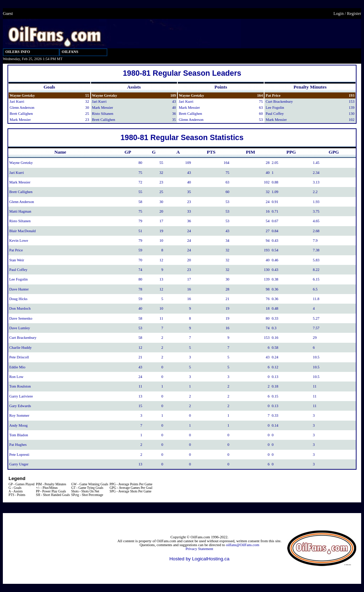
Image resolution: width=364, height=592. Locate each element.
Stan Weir (17, 260)
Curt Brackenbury (279, 102)
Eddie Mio (17, 367)
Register (354, 14)
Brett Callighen (21, 114)
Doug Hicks (18, 299)
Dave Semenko (21, 318)
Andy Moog (18, 425)
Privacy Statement (199, 549)
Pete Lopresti (19, 455)
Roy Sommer (19, 415)
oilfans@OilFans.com (243, 545)
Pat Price (273, 95)
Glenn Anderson (22, 108)
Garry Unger (19, 464)
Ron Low (16, 377)
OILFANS (70, 52)
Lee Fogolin (275, 108)
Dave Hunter (19, 289)
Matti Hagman (20, 211)
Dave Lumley (20, 328)
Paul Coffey (275, 114)
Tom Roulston (20, 386)
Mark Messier (20, 120)
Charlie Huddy (20, 348)
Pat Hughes (18, 445)
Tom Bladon (19, 435)
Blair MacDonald (22, 231)
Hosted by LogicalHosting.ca (199, 559)
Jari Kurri (17, 102)
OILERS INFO (18, 52)
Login (339, 14)
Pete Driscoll (19, 357)
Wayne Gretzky (22, 95)
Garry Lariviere (21, 396)
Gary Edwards (20, 406)
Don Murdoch (20, 308)
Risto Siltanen (103, 114)
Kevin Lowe (19, 241)
